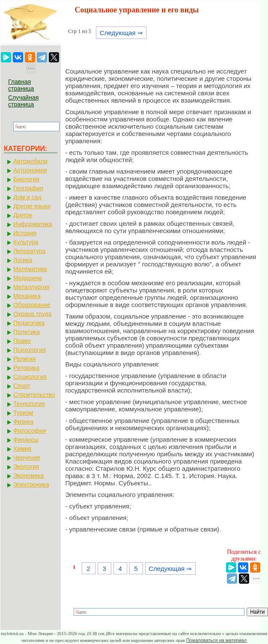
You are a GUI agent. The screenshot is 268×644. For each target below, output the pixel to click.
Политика (27, 332)
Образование (32, 305)
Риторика (26, 368)
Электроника (31, 484)
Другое (23, 215)
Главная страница (21, 85)
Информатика (33, 224)
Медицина (28, 278)
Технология (29, 404)
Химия (22, 449)
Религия (25, 359)
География (28, 188)
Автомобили (30, 161)
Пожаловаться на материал (216, 640)
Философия (30, 431)
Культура (26, 242)
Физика (23, 422)
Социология (30, 377)
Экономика (28, 476)
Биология (26, 179)
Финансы (26, 440)
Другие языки (32, 206)
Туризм (23, 413)
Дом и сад (27, 197)
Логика (23, 260)
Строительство (34, 395)
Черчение (27, 458)
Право (22, 341)
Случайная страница (23, 101)
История (25, 233)
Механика (27, 296)
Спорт (22, 386)
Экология (26, 467)
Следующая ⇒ (121, 33)
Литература (29, 251)
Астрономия (30, 170)
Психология (30, 350)
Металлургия (31, 287)
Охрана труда (32, 314)
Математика (30, 269)
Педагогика (29, 323)
